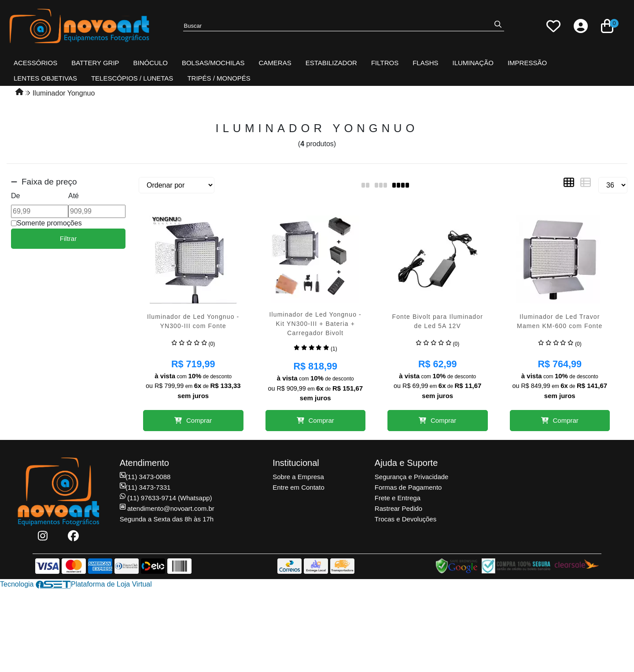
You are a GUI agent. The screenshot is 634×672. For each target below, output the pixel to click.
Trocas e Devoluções (405, 519)
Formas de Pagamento (408, 487)
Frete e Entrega (398, 498)
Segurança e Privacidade (412, 477)
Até (74, 196)
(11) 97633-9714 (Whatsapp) (166, 498)
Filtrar (68, 238)
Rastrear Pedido (398, 508)
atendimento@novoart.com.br (167, 508)
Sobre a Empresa (298, 477)
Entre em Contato (299, 487)
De (15, 196)
